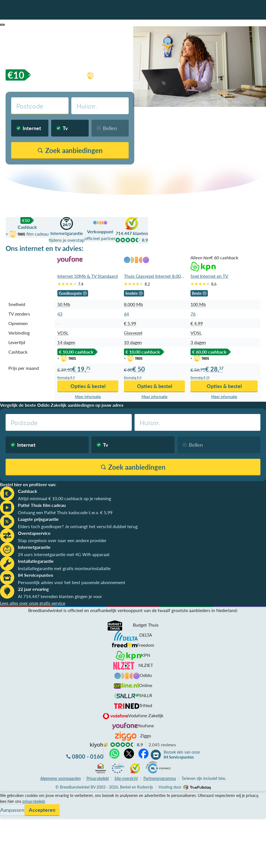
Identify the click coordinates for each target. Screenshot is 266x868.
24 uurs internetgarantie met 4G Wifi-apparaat (64, 554)
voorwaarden (61, 778)
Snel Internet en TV (209, 276)
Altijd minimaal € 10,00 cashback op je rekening (64, 498)
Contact (8, 816)
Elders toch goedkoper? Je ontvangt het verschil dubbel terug (78, 526)
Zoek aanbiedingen (26, 860)
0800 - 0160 (88, 756)
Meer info (88, 397)
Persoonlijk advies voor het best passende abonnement (72, 582)
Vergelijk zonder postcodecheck (102, 171)
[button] (2, 25)
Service (7, 802)
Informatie (10, 809)
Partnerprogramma (160, 778)
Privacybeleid (98, 778)
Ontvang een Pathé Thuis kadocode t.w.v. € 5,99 (65, 512)
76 (193, 314)
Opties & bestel (88, 386)
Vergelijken (11, 796)
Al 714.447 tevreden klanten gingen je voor (60, 596)
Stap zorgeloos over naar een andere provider (62, 540)
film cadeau (118, 75)
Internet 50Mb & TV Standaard (88, 276)
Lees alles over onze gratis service (33, 603)
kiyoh (99, 745)
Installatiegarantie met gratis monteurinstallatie (64, 568)
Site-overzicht (126, 778)
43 (60, 314)
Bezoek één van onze (182, 755)
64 (126, 314)
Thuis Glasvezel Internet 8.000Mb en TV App (154, 276)
